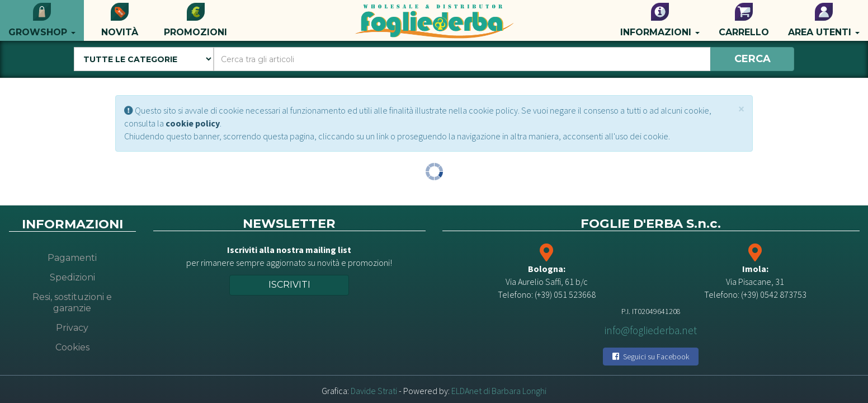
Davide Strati (374, 391)
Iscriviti (289, 285)
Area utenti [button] (824, 20)
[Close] (741, 109)
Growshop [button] (42, 20)
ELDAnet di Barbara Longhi (499, 391)
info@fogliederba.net (651, 330)
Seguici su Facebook (651, 357)
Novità (120, 20)
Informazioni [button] (660, 20)
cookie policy (193, 123)
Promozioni (195, 20)
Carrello (744, 20)
